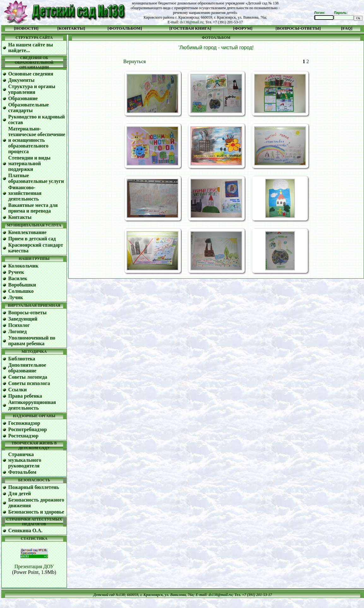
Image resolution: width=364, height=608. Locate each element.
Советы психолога (29, 383)
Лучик (16, 297)
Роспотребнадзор (27, 429)
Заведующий (23, 319)
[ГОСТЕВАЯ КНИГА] (191, 28)
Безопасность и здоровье (36, 512)
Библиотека (22, 359)
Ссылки (18, 390)
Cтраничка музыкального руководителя (25, 460)
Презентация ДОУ (34, 566)
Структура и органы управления (32, 89)
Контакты (20, 217)
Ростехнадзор (23, 436)
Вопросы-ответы (27, 313)
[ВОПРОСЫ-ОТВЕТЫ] (298, 28)
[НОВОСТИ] (26, 28)
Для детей (20, 494)
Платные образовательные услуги (36, 178)
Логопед (18, 331)
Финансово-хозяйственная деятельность (25, 193)
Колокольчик (23, 266)
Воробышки (22, 285)
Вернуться (135, 61)
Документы (21, 80)
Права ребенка (25, 396)
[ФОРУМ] (243, 28)
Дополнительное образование (27, 368)
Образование (23, 98)
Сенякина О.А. (25, 530)
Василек (18, 278)
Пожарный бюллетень (34, 487)
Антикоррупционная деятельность (32, 405)
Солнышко (21, 291)
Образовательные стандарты (29, 108)
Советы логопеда (28, 377)
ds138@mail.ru (192, 22)
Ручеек (16, 272)
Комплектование (27, 232)
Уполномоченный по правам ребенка (32, 341)
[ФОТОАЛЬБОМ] (125, 28)
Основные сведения (31, 74)
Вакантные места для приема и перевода (33, 208)
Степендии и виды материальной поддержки (29, 163)
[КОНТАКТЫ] (71, 28)
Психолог (19, 325)
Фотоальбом (22, 472)
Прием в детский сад (32, 239)
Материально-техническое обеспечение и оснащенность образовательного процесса (37, 140)
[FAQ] (347, 28)
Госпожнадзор (24, 423)
